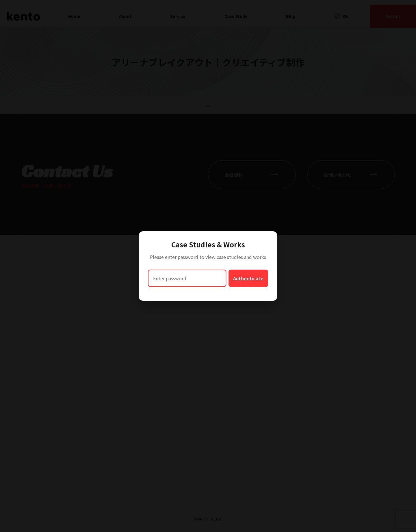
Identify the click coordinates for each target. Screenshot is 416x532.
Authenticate (248, 278)
